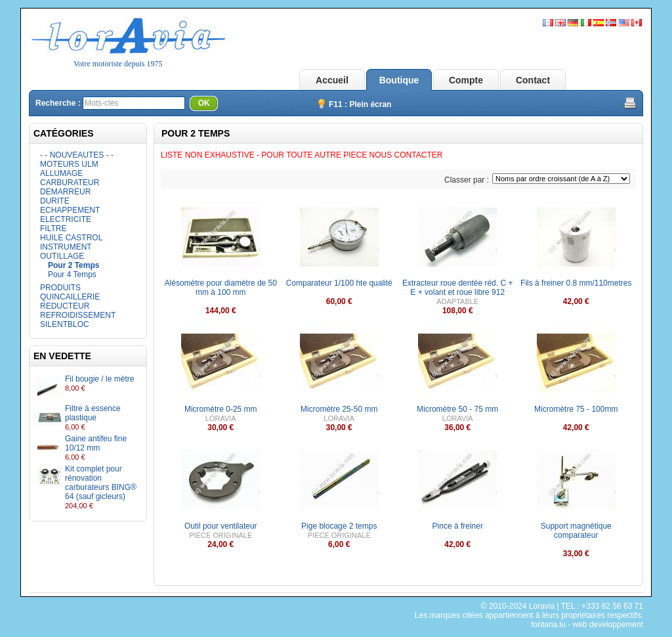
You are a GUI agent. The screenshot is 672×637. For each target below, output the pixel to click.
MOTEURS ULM (69, 164)
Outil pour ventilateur (221, 526)
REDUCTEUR (65, 306)
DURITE (55, 201)
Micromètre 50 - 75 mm (457, 409)
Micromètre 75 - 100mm (576, 409)
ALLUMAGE (61, 173)
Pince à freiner (458, 526)
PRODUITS (60, 288)
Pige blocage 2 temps (339, 526)
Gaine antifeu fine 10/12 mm (96, 443)
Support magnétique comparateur (576, 531)
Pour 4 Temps (72, 275)
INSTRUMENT (66, 247)
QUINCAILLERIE (70, 297)
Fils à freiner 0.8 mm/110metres (576, 283)
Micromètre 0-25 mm (221, 409)
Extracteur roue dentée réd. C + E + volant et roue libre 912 (457, 288)
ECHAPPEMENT (70, 210)
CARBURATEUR (70, 183)
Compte (466, 80)
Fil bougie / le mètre (99, 379)
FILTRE (53, 229)
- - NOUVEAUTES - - (77, 155)
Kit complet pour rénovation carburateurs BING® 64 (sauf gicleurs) (101, 483)
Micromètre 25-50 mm (339, 409)
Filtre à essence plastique (93, 413)
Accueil (332, 80)
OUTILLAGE (62, 256)
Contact (533, 80)
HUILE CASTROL (71, 238)
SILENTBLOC (65, 324)
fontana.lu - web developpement (587, 625)
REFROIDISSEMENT (78, 315)
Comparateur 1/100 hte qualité (339, 283)
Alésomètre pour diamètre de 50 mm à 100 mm (221, 288)
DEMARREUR (65, 192)
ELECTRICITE (66, 219)
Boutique (399, 80)
